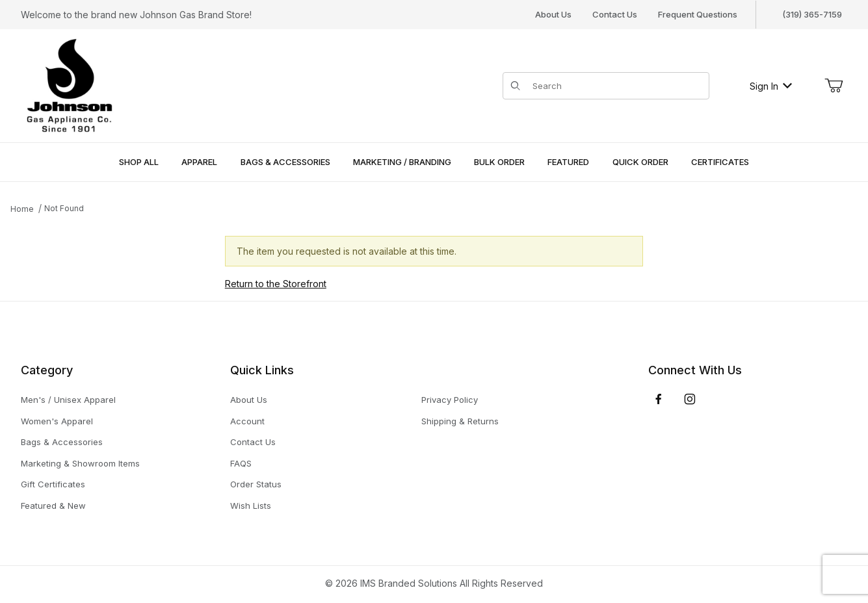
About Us (553, 14)
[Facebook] (659, 399)
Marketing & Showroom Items (80, 463)
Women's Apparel (57, 421)
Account (247, 421)
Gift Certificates (53, 484)
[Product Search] (617, 86)
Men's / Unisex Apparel (68, 400)
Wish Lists (251, 506)
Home (22, 209)
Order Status (256, 484)
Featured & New (53, 506)
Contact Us (615, 14)
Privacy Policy (450, 400)
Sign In (771, 86)
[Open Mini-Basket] (834, 86)
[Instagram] (690, 399)
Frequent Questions (698, 14)
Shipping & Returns (460, 421)
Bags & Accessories (62, 442)
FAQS (241, 463)
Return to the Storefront (276, 284)
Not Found (64, 208)
